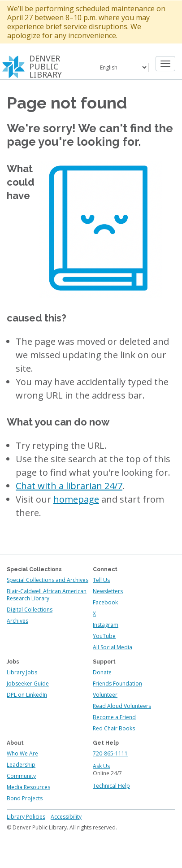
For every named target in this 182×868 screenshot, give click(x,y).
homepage (76, 499)
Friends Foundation (117, 684)
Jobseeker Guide (28, 684)
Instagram (106, 625)
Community (21, 776)
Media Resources (28, 787)
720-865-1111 (110, 753)
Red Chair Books (114, 728)
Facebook (105, 602)
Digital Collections (30, 610)
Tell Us (101, 580)
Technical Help (111, 786)
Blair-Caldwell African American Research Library (47, 595)
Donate (102, 672)
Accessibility (66, 817)
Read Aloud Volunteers (122, 706)
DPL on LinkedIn (27, 695)
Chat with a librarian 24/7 (69, 486)
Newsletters (108, 591)
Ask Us (101, 766)
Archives (17, 621)
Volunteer (105, 695)
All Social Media (113, 647)
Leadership (21, 765)
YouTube (104, 636)
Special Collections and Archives (48, 580)
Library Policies (26, 817)
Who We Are (22, 753)
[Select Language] (123, 67)
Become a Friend (114, 717)
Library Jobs (22, 672)
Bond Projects (25, 798)
